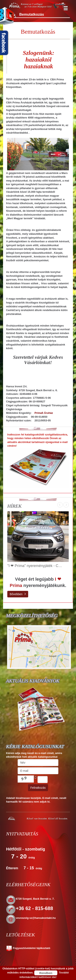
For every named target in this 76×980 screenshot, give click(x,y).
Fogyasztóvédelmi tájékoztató (28, 948)
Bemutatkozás (38, 32)
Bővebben (18, 594)
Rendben (46, 973)
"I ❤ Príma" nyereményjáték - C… (35, 566)
